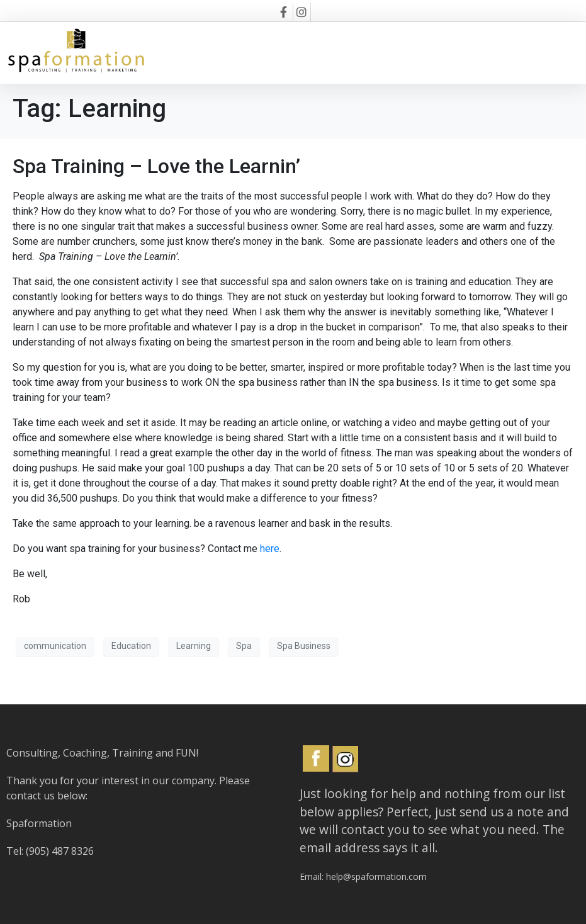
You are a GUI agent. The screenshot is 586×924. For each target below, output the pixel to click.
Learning (194, 646)
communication (55, 646)
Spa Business (304, 646)
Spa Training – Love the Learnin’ (156, 166)
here (270, 549)
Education (131, 646)
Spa (244, 646)
